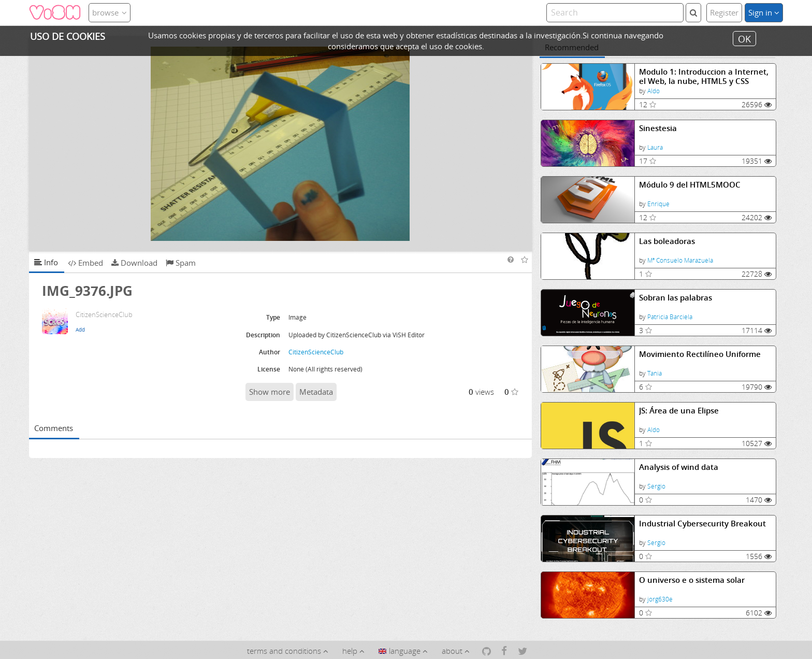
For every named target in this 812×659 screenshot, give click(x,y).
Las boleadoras (667, 241)
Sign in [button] (764, 12)
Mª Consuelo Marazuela (680, 260)
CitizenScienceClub (316, 352)
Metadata (316, 392)
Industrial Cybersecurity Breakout (702, 524)
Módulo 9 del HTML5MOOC (690, 185)
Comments (54, 428)
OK (744, 38)
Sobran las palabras (676, 298)
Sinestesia (658, 128)
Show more (270, 392)
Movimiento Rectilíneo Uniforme (700, 354)
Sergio (656, 486)
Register (724, 12)
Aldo (654, 91)
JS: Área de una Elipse (679, 411)
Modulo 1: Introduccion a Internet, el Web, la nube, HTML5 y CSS (704, 76)
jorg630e (660, 599)
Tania (655, 373)
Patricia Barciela (670, 317)
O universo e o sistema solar (692, 580)
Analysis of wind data (679, 467)
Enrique (658, 204)
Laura (655, 147)
